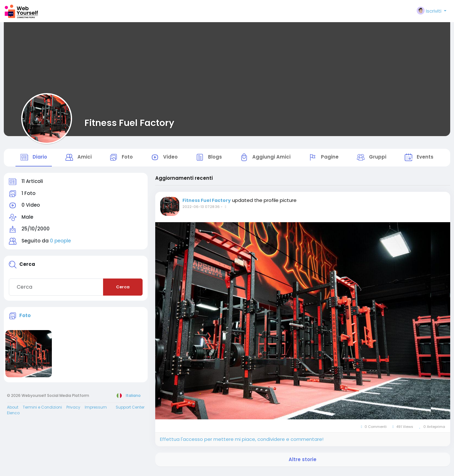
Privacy (73, 410)
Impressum (96, 410)
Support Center (130, 410)
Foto (25, 318)
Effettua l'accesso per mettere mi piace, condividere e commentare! (242, 442)
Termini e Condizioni (42, 410)
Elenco (13, 416)
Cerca (123, 290)
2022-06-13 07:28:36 (201, 210)
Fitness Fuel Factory (129, 123)
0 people (60, 244)
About (13, 410)
